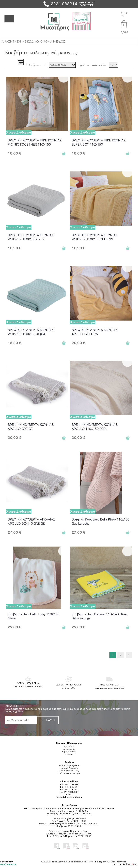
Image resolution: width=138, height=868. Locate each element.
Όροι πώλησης (118, 862)
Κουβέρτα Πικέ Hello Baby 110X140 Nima (34, 616)
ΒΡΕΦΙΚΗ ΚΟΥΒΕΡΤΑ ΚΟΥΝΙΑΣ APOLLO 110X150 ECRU (95, 427)
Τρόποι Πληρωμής (69, 768)
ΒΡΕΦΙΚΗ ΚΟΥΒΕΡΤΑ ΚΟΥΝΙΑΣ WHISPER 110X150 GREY (31, 237)
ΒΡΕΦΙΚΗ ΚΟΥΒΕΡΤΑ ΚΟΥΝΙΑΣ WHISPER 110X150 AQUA (31, 332)
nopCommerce (8, 864)
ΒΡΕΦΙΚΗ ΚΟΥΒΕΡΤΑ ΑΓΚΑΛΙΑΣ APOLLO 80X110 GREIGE (32, 521)
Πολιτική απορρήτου (98, 862)
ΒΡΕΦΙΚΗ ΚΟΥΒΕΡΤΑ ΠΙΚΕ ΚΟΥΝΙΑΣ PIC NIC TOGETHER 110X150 (35, 142)
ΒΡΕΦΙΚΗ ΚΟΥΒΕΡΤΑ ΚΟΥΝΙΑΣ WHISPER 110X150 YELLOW (95, 237)
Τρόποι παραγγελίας (69, 766)
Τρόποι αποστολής (69, 771)
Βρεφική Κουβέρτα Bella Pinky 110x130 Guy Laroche (100, 521)
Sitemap (69, 754)
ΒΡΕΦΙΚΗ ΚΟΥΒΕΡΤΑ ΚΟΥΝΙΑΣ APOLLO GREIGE (31, 427)
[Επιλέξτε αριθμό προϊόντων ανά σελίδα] (113, 65)
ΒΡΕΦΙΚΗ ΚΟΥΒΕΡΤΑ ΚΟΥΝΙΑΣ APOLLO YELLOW (95, 332)
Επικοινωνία (69, 749)
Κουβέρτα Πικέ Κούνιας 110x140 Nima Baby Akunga (100, 616)
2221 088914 (64, 4)
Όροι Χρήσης (69, 752)
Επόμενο (129, 655)
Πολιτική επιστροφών (69, 773)
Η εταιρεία (69, 746)
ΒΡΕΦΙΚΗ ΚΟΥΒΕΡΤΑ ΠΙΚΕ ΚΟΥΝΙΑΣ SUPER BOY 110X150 (99, 142)
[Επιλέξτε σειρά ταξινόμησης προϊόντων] (62, 65)
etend (134, 864)
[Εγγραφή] (21, 720)
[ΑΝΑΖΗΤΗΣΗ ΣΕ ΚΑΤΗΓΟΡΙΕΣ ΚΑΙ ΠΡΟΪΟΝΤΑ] (69, 41)
